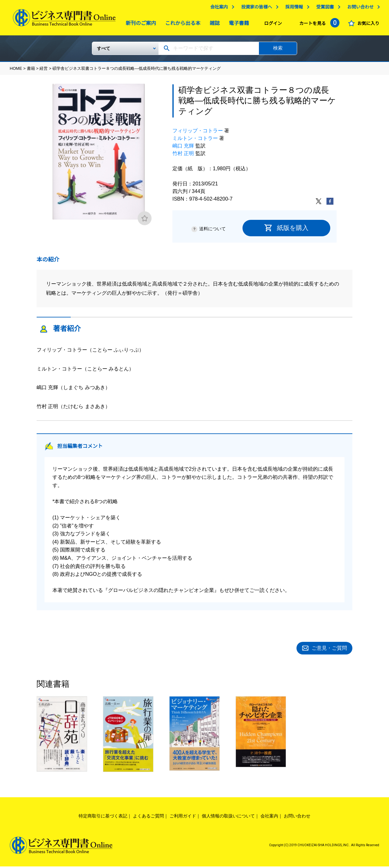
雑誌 (213, 25)
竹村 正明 (183, 156)
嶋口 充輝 (183, 148)
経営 (44, 71)
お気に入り (368, 25)
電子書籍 (237, 25)
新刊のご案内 (139, 25)
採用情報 (294, 9)
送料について (212, 231)
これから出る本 (181, 25)
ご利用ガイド (183, 817)
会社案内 (219, 9)
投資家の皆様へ (257, 9)
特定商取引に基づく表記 (103, 817)
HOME (16, 71)
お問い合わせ (360, 9)
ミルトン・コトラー (195, 141)
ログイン (273, 25)
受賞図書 (325, 9)
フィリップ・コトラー (198, 133)
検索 (278, 50)
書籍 (31, 71)
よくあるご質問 (148, 817)
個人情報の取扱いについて (228, 817)
